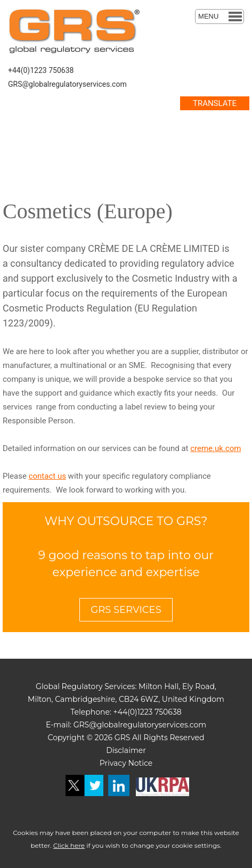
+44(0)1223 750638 (41, 70)
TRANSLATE (215, 103)
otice (143, 763)
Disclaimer (126, 750)
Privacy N (117, 763)
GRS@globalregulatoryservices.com (67, 84)
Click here (69, 845)
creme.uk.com (216, 448)
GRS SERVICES (126, 610)
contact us (47, 476)
